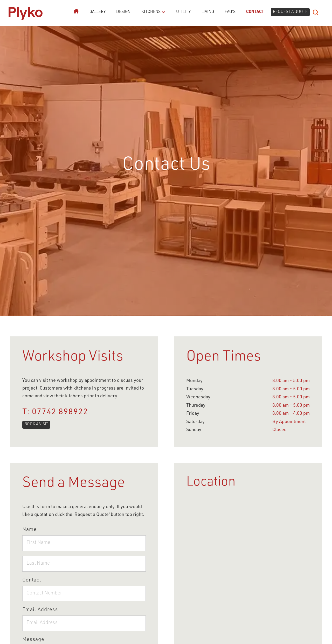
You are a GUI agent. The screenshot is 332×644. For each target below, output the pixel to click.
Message (33, 640)
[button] (151, 12)
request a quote (290, 12)
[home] (25, 12)
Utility (183, 12)
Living (208, 12)
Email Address (40, 610)
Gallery (98, 12)
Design (123, 12)
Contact (255, 12)
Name (30, 530)
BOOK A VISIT (36, 424)
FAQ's (230, 12)
